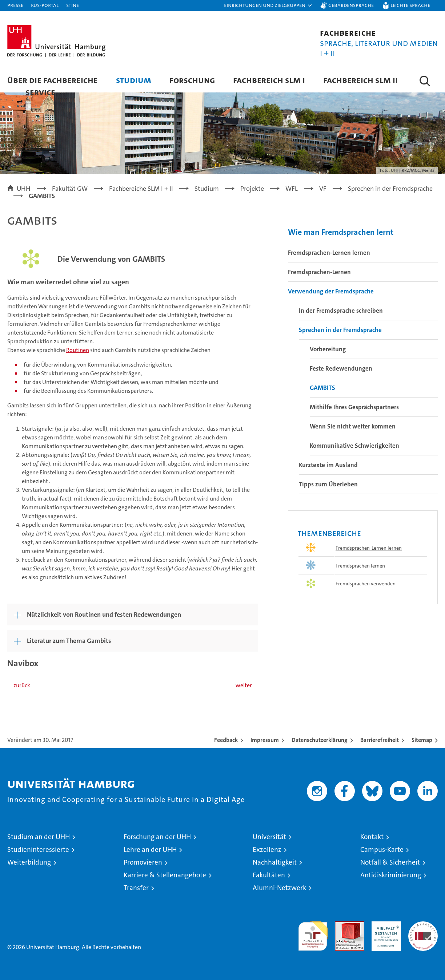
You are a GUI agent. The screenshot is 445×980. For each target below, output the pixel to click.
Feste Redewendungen (341, 368)
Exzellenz (267, 849)
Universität (269, 837)
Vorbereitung (328, 349)
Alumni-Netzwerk (279, 888)
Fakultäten (269, 875)
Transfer (136, 888)
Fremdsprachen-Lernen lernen (329, 253)
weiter (244, 685)
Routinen (78, 350)
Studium (134, 80)
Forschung (192, 80)
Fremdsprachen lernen (360, 566)
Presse (15, 5)
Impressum (265, 740)
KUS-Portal (45, 5)
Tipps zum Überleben (328, 484)
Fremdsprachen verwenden (366, 584)
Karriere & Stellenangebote (165, 875)
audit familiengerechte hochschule (313, 933)
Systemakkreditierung (423, 925)
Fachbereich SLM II (360, 80)
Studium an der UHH (39, 837)
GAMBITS (322, 388)
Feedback (226, 740)
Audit (342, 925)
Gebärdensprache (351, 5)
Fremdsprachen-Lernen (319, 272)
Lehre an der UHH (150, 849)
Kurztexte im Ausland (328, 465)
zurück (22, 685)
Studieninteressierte (38, 849)
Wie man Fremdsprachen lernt (341, 232)
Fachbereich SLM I (269, 80)
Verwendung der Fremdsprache (331, 291)
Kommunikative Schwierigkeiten (354, 446)
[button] (268, 5)
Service (40, 92)
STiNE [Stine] (73, 5)
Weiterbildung (29, 862)
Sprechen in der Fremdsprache (340, 330)
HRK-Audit (384, 925)
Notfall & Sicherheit (390, 862)
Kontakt (372, 837)
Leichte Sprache (410, 5)
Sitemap (422, 740)
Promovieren (143, 862)
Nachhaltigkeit (275, 862)
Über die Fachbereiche (53, 80)
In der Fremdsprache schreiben (341, 311)
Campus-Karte (382, 849)
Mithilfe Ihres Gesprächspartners (354, 407)
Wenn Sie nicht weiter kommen (353, 426)
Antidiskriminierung (391, 875)
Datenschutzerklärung (320, 740)
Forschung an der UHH (157, 837)
